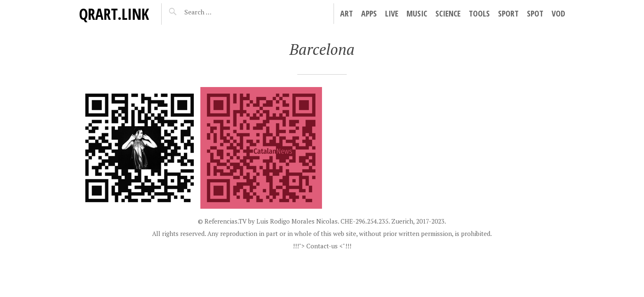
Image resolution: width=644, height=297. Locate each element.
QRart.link (114, 14)
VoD (558, 13)
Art (347, 13)
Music (417, 13)
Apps (369, 13)
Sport (508, 13)
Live (392, 13)
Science (448, 13)
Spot (535, 13)
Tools (479, 13)
